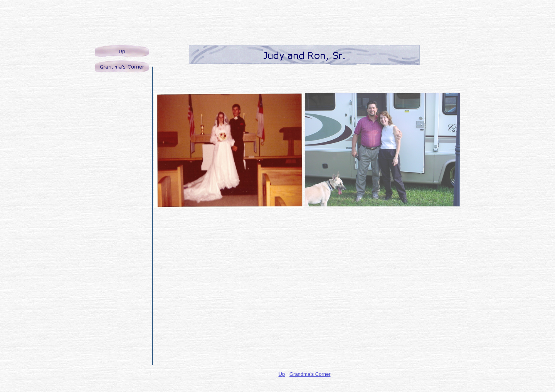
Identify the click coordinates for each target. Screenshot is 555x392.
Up (282, 374)
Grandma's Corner (310, 374)
